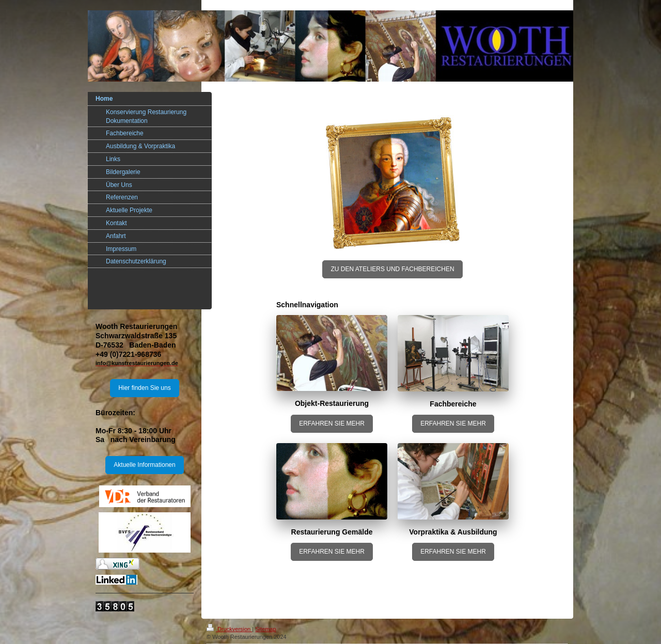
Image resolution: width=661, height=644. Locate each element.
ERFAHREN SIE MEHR (332, 423)
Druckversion (229, 629)
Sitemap (265, 629)
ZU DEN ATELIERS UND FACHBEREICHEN (392, 269)
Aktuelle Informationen (144, 465)
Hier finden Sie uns (144, 388)
